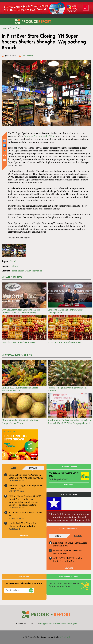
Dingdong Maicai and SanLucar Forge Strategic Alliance (66, 311)
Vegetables (37, 271)
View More (69, 568)
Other (28, 271)
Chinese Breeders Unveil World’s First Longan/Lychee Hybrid (20, 422)
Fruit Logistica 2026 (58, 479)
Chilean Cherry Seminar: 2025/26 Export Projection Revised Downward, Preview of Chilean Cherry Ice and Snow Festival (25, 500)
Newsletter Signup (69, 624)
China (15, 266)
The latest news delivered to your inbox (23, 583)
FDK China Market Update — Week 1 (65, 342)
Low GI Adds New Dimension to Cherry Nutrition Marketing (24, 525)
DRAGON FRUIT (61, 553)
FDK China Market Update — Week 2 (19, 342)
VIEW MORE (24, 536)
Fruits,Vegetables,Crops (65, 561)
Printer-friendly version (4, 155)
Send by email (4, 160)
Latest (13, 468)
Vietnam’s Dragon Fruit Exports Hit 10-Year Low (26, 487)
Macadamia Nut (61, 546)
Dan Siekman (27, 56)
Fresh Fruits (18, 271)
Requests (78, 536)
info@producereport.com (49, 624)
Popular (33, 468)
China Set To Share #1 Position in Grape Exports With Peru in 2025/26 (26, 476)
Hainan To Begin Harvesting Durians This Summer (68, 389)
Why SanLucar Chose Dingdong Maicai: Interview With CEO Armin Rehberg (21, 311)
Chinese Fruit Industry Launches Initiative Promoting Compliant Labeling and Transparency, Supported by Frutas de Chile (69, 517)
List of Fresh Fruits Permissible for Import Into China (64, 585)
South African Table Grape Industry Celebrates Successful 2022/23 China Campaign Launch (70, 422)
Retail (13, 261)
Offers (58, 536)
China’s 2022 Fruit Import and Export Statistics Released (20, 389)
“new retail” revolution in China (39, 136)
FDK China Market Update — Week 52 (25, 514)
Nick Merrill (65, 637)
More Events (69, 484)
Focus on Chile (69, 495)
